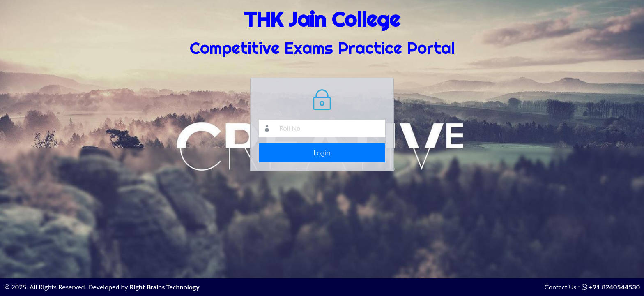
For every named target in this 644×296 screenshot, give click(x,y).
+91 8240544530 (611, 287)
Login (322, 153)
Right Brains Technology (164, 287)
